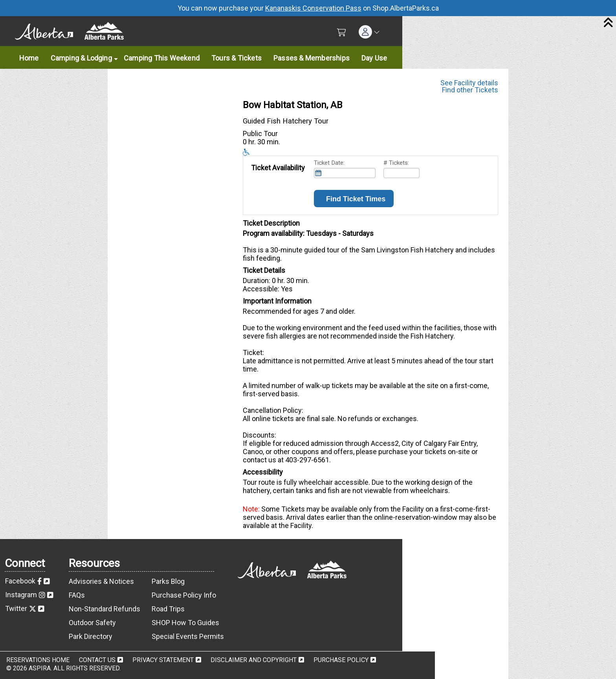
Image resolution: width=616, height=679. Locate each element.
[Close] (608, 23)
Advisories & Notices (101, 581)
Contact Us (97, 660)
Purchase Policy (341, 660)
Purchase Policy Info (184, 595)
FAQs (77, 595)
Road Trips (168, 609)
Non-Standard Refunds (104, 609)
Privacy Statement (163, 660)
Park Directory (91, 636)
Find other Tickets (470, 90)
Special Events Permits (188, 636)
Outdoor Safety (92, 623)
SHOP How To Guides (185, 623)
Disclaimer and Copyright (254, 660)
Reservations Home (38, 660)
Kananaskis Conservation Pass (313, 8)
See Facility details (469, 81)
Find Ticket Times (354, 199)
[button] (369, 32)
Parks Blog (168, 581)
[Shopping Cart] (342, 33)
